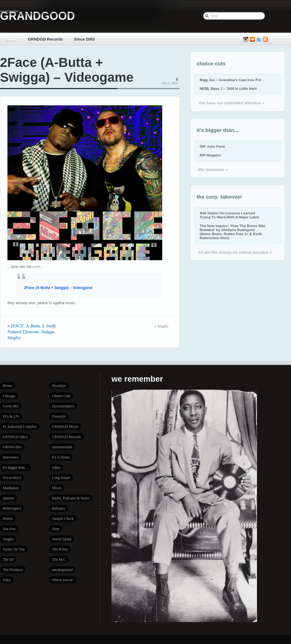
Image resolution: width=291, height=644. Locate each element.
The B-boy (60, 549)
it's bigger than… (16, 467)
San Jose (9, 529)
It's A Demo (61, 457)
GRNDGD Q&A (15, 437)
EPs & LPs (11, 416)
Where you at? (63, 580)
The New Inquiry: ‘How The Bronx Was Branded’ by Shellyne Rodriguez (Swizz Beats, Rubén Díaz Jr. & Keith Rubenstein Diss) (233, 232)
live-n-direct (12, 478)
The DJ (8, 559)
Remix (8, 519)
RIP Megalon (211, 155)
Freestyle (59, 416)
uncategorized (62, 570)
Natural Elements (23, 332)
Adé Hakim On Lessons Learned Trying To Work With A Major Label (229, 215)
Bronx (7, 386)
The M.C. (59, 559)
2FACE (17, 326)
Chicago (9, 396)
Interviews (11, 457)
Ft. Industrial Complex (20, 427)
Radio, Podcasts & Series (71, 498)
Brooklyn (59, 386)
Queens (8, 498)
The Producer (13, 570)
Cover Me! (11, 406)
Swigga (48, 332)
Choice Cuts (61, 396)
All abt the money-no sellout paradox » (235, 252)
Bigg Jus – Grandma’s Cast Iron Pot (230, 80)
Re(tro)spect (12, 508)
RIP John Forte (213, 146)
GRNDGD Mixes (65, 427)
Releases (59, 508)
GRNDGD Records (45, 39)
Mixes (57, 488)
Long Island (61, 478)
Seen (56, 529)
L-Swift (49, 326)
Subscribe (265, 39)
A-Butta (33, 326)
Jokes (56, 467)
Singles (14, 338)
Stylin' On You (14, 549)
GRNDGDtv (12, 447)
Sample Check (63, 519)
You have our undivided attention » (231, 103)
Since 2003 (84, 39)
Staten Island (62, 539)
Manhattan (11, 488)
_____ (11, 39)
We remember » (213, 170)
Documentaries (63, 406)
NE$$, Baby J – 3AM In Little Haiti (228, 88)
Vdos (7, 580)
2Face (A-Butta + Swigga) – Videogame (67, 70)
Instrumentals (62, 447)
